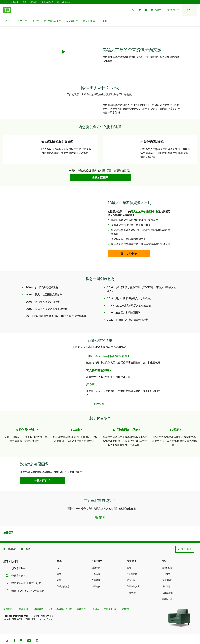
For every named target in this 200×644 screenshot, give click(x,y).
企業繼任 (96, 578)
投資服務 (34, 2)
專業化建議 (90, 21)
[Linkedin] (37, 633)
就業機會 (95, 601)
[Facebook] (14, 633)
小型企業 (15, 2)
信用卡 (22, 21)
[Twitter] (7, 633)
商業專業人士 (133, 578)
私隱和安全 (9, 601)
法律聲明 (8, 524)
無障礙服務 (38, 601)
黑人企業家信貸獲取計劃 (144, 203)
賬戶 (9, 21)
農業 (129, 559)
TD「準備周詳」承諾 (125, 422)
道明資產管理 (47, 2)
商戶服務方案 (52, 21)
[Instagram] (21, 633)
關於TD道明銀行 (64, 2)
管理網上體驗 (110, 601)
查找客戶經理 (17, 568)
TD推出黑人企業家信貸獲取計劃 (107, 348)
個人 (5, 2)
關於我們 (81, 601)
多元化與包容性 (26, 422)
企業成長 (96, 566)
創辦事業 (96, 559)
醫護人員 (131, 572)
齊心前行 (92, 376)
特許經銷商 (132, 566)
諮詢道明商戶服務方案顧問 (24, 575)
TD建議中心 (167, 584)
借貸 (35, 21)
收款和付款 (167, 559)
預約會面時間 (17, 560)
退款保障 (166, 578)
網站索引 (126, 601)
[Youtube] (29, 633)
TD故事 (75, 422)
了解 (106, 21)
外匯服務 (166, 566)
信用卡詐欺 (167, 572)
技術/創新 (131, 584)
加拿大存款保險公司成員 (60, 601)
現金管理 (72, 21)
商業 (24, 2)
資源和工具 (167, 591)
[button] (134, 10)
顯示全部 (100, 396)
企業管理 (96, 572)
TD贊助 (174, 422)
